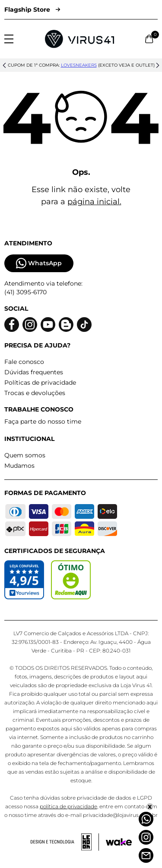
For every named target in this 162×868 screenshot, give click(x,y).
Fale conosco (24, 362)
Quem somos (25, 455)
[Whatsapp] (146, 819)
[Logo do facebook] (12, 325)
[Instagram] (146, 837)
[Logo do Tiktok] (84, 325)
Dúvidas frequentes (34, 372)
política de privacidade (68, 806)
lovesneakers (79, 65)
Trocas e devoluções (35, 393)
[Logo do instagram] (30, 325)
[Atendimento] (146, 855)
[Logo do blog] (66, 325)
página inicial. (94, 202)
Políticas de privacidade (40, 383)
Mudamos (19, 466)
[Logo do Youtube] (48, 325)
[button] (4, 65)
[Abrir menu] (9, 39)
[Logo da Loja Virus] (79, 39)
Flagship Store (32, 10)
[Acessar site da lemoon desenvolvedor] (65, 842)
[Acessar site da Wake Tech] (119, 842)
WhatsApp (39, 263)
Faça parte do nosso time (43, 421)
